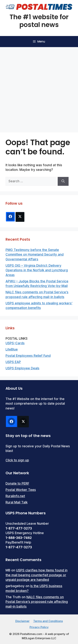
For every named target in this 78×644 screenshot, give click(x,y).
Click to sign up (17, 460)
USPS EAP (13, 362)
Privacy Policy (39, 627)
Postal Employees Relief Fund (28, 356)
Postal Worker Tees (21, 490)
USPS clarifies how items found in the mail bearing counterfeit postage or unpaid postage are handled (37, 575)
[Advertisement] (39, 88)
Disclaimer (22, 621)
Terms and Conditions (48, 621)
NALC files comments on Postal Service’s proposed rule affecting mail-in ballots (37, 602)
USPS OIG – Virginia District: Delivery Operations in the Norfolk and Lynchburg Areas (37, 270)
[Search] (63, 181)
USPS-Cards (15, 343)
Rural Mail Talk (17, 502)
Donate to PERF (17, 484)
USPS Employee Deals (22, 368)
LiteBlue (12, 349)
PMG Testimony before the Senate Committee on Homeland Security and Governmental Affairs (35, 255)
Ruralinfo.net (15, 496)
